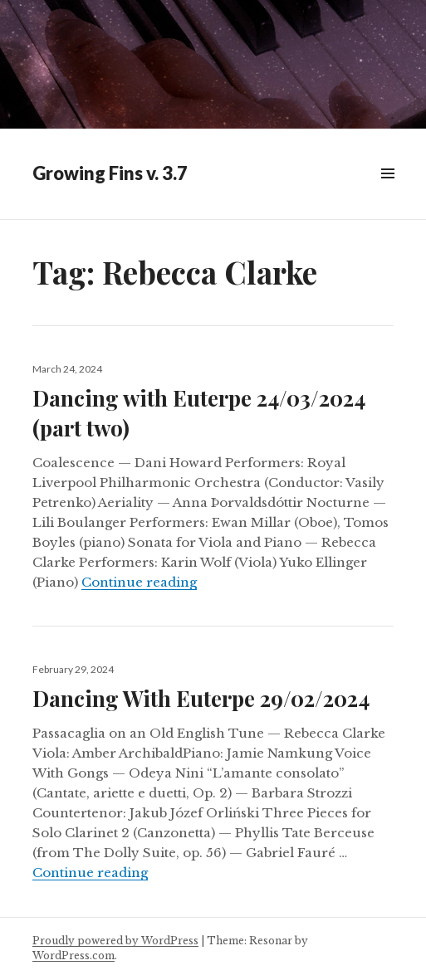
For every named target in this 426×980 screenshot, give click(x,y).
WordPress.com (73, 956)
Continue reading (139, 582)
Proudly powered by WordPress (115, 941)
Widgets (387, 192)
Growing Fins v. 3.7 (110, 173)
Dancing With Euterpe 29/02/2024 (201, 698)
